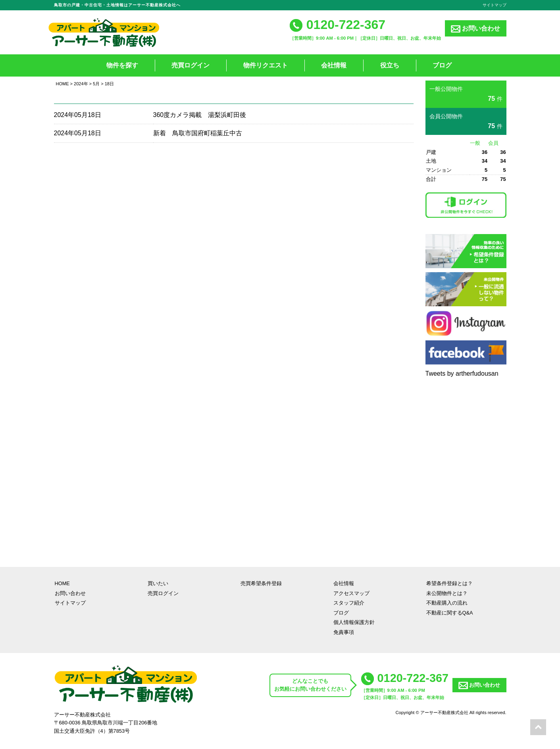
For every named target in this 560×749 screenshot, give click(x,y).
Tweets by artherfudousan (462, 374)
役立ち (390, 65)
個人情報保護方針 (354, 622)
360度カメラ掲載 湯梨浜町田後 (200, 115)
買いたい (158, 583)
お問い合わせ (475, 29)
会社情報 (334, 65)
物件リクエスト (266, 65)
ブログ (442, 65)
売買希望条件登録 (261, 583)
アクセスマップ (351, 593)
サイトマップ (495, 5)
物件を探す (122, 65)
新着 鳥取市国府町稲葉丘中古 (198, 133)
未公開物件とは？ (447, 593)
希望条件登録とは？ (449, 583)
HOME (63, 84)
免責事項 (344, 632)
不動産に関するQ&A (450, 613)
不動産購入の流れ (447, 603)
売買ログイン (191, 65)
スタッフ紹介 (349, 603)
